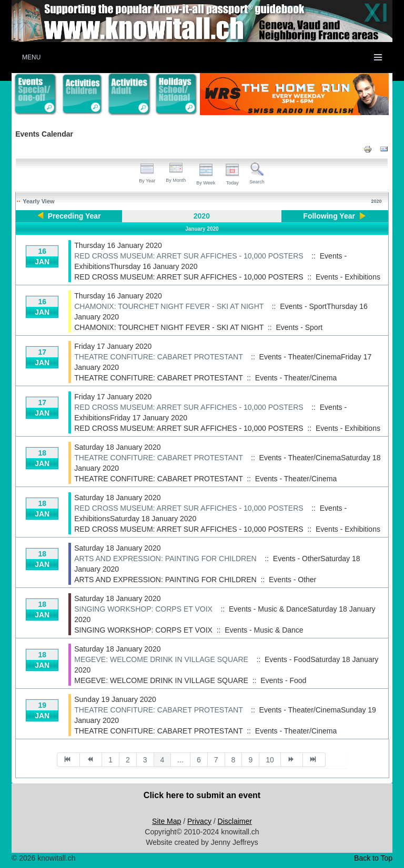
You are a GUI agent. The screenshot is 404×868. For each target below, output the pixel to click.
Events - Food (283, 680)
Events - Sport (299, 327)
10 (270, 760)
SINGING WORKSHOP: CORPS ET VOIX (143, 609)
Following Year (329, 216)
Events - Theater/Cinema (296, 378)
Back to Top (373, 858)
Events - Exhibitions (348, 277)
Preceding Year (74, 216)
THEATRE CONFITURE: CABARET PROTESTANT (158, 357)
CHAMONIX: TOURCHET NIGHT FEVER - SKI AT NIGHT (169, 306)
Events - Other (292, 580)
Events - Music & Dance (264, 630)
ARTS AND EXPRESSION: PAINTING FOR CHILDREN (165, 559)
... (180, 760)
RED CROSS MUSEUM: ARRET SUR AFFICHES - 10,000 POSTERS (189, 256)
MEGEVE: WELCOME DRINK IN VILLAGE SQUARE (161, 659)
